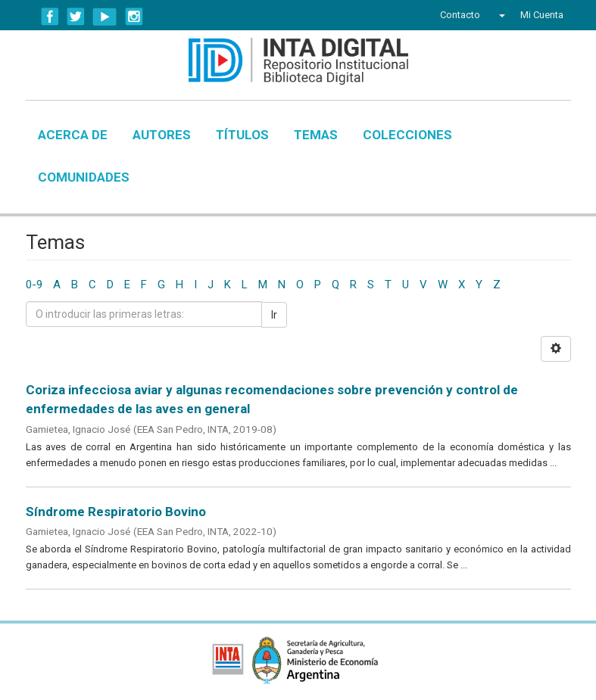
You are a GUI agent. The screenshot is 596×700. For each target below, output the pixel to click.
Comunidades (84, 177)
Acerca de (73, 135)
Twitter (76, 17)
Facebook (50, 17)
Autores (162, 135)
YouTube (105, 17)
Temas (316, 135)
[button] (500, 15)
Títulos (242, 135)
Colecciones (407, 135)
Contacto (460, 15)
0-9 (34, 285)
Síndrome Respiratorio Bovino (116, 512)
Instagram (134, 17)
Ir (274, 315)
